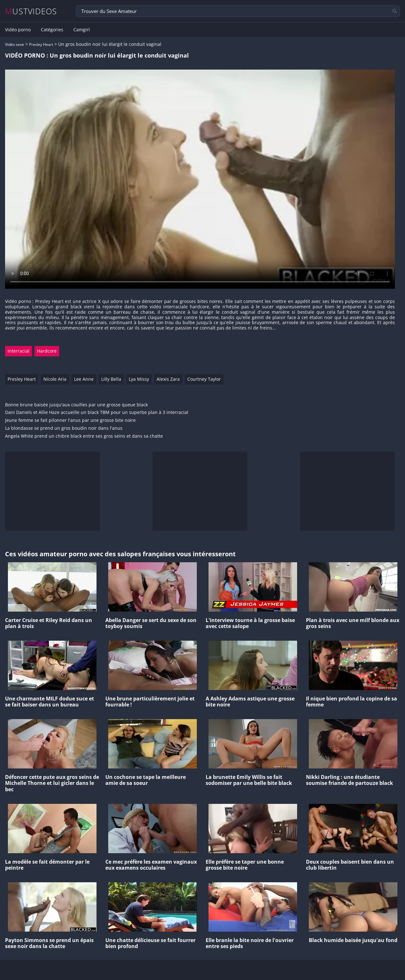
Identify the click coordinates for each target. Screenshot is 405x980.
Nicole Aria (55, 379)
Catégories (52, 30)
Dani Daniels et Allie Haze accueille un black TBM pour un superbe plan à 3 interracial (97, 413)
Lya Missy (139, 379)
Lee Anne (84, 379)
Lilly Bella (111, 379)
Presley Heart (41, 44)
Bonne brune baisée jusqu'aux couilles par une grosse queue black (76, 405)
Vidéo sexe (15, 44)
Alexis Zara (168, 379)
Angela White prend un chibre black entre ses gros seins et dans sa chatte (84, 436)
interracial (19, 351)
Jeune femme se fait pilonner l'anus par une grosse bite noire (70, 420)
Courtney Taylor (204, 379)
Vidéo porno (18, 30)
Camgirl (82, 30)
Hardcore (47, 351)
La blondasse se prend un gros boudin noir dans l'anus (64, 428)
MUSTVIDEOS (31, 11)
